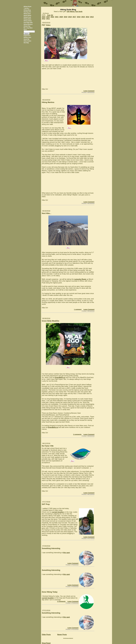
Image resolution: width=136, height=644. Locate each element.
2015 (83, 17)
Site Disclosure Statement (68, 638)
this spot (66, 553)
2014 (87, 17)
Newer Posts (62, 635)
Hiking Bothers (28, 24)
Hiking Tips (27, 26)
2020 (61, 17)
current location (58, 512)
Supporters (27, 36)
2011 (48, 19)
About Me (27, 39)
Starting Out (27, 12)
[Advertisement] (104, 36)
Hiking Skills (27, 19)
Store (25, 30)
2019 (66, 17)
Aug (49, 15)
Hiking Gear (27, 14)
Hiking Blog (27, 10)
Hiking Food (27, 17)
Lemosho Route (80, 279)
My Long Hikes (28, 28)
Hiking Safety (28, 21)
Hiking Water (28, 15)
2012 (44, 19)
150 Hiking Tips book (75, 12)
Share (44, 643)
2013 (92, 17)
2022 (52, 17)
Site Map (26, 43)
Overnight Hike (28, 23)
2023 (48, 17)
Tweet (48, 643)
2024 (44, 17)
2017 (74, 17)
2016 (79, 17)
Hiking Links (27, 37)
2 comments (77, 434)
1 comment (78, 309)
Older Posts (46, 635)
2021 (57, 17)
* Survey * (27, 8)
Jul (52, 15)
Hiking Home (28, 6)
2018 (70, 17)
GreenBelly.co (60, 377)
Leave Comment (89, 91)
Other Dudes (27, 41)
